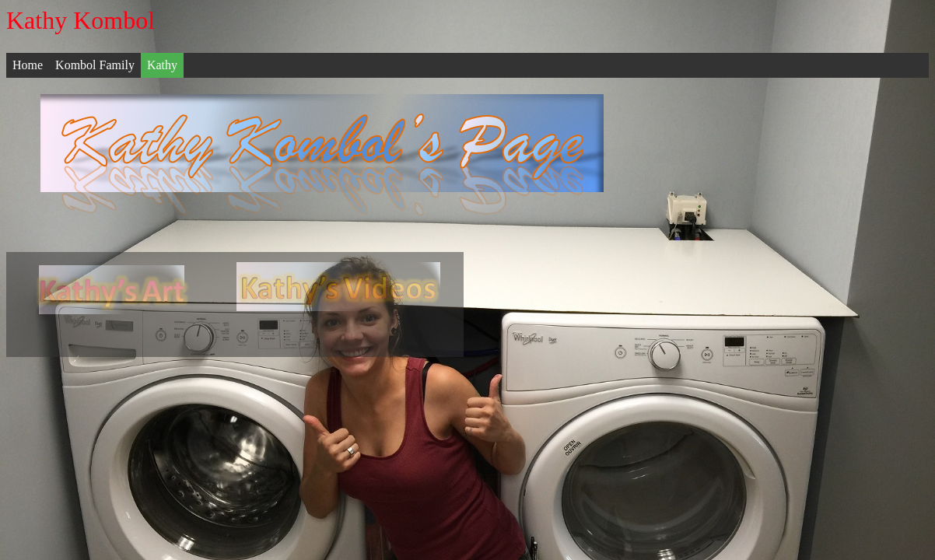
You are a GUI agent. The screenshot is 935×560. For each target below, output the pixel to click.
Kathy (162, 65)
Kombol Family (95, 65)
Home (28, 65)
